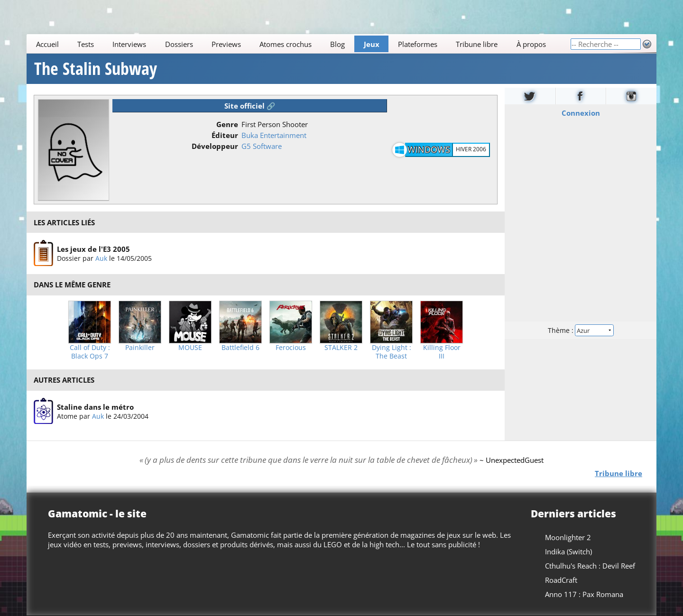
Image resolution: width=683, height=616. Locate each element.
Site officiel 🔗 (250, 106)
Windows (429, 149)
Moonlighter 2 (568, 537)
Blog (337, 44)
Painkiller (140, 348)
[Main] (298, 44)
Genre (227, 124)
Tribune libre (477, 44)
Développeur (215, 146)
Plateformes (418, 44)
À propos (531, 44)
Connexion (581, 113)
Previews (226, 44)
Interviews (129, 44)
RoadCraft (561, 580)
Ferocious (291, 348)
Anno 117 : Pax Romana (584, 594)
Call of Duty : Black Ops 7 (90, 352)
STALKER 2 (341, 348)
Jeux (372, 44)
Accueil (47, 44)
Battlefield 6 (240, 348)
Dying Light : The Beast (392, 352)
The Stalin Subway (96, 69)
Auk (101, 258)
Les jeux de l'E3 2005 (93, 249)
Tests (86, 44)
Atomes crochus (286, 44)
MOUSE (190, 348)
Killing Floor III (442, 352)
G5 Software (262, 146)
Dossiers (179, 44)
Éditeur (225, 135)
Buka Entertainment (274, 135)
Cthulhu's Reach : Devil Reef (590, 566)
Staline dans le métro (95, 407)
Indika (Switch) (568, 552)
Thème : (581, 330)
